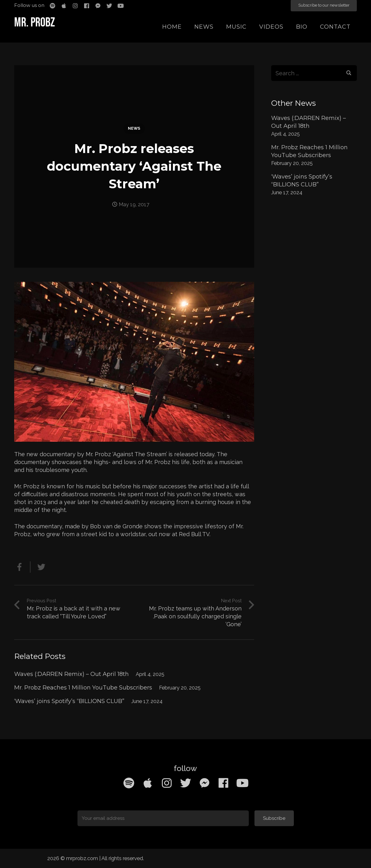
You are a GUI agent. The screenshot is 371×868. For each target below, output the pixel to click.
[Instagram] (167, 783)
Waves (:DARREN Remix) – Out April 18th (71, 674)
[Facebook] (223, 783)
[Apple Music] (148, 783)
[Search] (349, 73)
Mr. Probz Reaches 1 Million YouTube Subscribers (83, 688)
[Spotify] (129, 783)
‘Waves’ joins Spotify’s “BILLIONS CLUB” (69, 701)
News (134, 128)
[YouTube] (242, 783)
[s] (314, 73)
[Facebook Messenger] (204, 783)
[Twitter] (185, 783)
